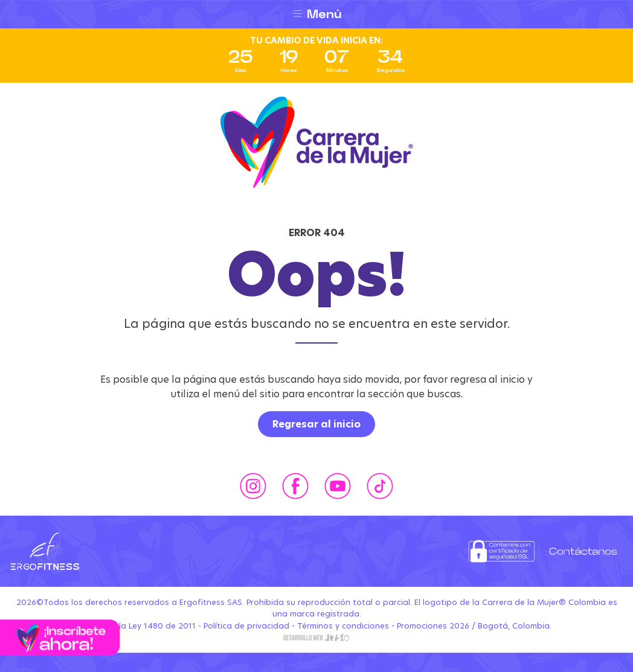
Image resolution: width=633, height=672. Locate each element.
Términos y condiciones (343, 626)
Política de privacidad (246, 626)
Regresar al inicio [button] (316, 424)
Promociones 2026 (433, 626)
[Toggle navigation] (316, 14)
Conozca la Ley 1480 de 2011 (139, 626)
